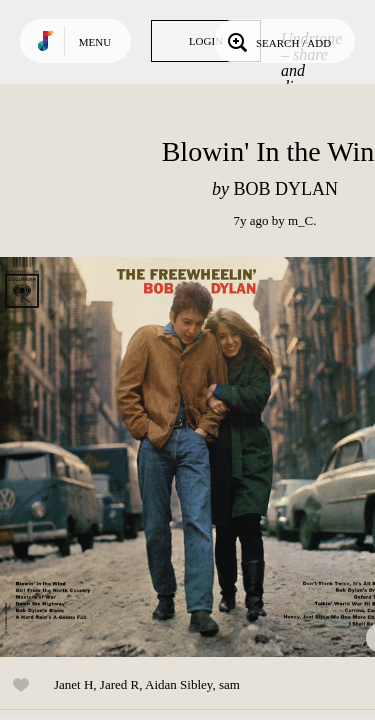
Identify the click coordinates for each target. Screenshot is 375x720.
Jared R (119, 684)
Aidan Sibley (178, 684)
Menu (95, 42)
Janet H (73, 684)
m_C (300, 220)
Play (200, 457)
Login (206, 41)
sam (229, 684)
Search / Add (277, 41)
